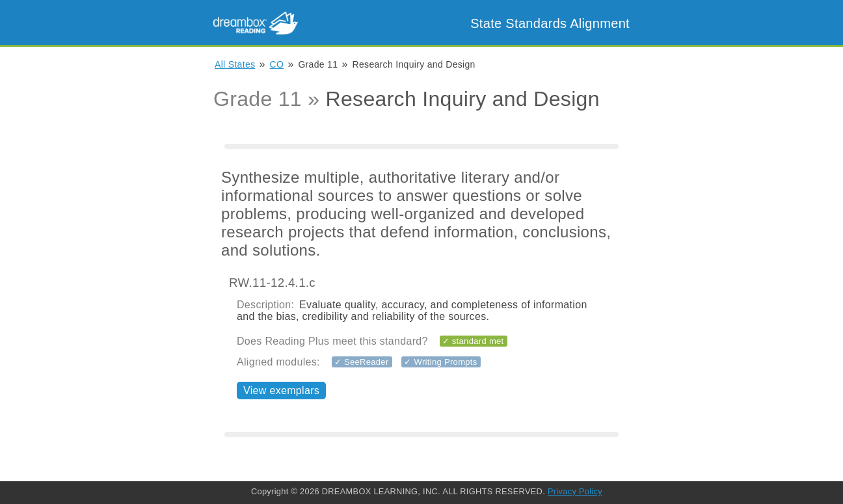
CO (277, 64)
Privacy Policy (575, 491)
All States (235, 64)
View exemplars (281, 391)
